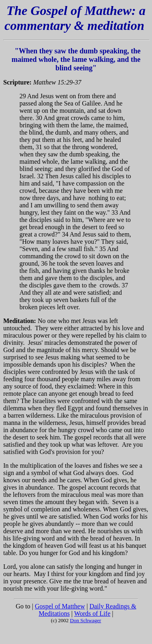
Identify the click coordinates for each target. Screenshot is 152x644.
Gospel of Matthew (60, 606)
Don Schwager (86, 620)
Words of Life (92, 613)
